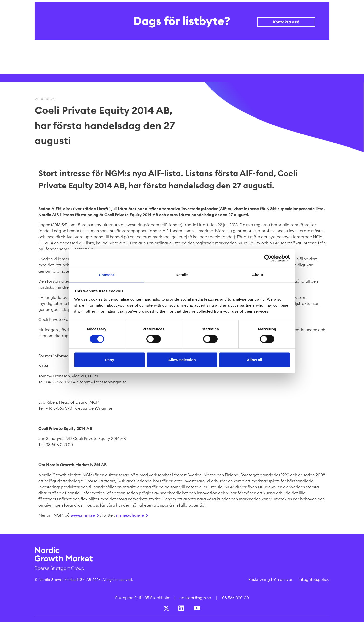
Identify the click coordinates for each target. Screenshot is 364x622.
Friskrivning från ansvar (271, 579)
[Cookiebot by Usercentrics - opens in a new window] (268, 258)
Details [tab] (182, 275)
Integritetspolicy (314, 579)
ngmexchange (130, 515)
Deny (110, 360)
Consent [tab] (107, 275)
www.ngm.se (83, 515)
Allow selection (182, 360)
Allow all (254, 360)
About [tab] (258, 275)
